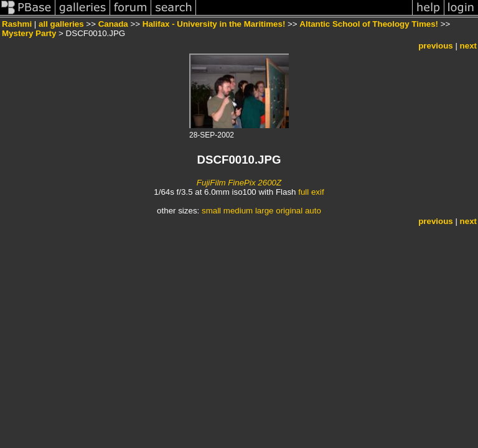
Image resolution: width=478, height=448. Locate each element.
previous (436, 46)
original (289, 211)
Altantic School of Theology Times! (369, 24)
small (211, 211)
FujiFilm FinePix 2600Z (239, 183)
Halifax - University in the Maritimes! (214, 24)
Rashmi (17, 24)
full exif (311, 192)
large (265, 211)
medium (238, 211)
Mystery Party (29, 33)
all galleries (61, 24)
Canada (113, 24)
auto (313, 211)
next (468, 46)
